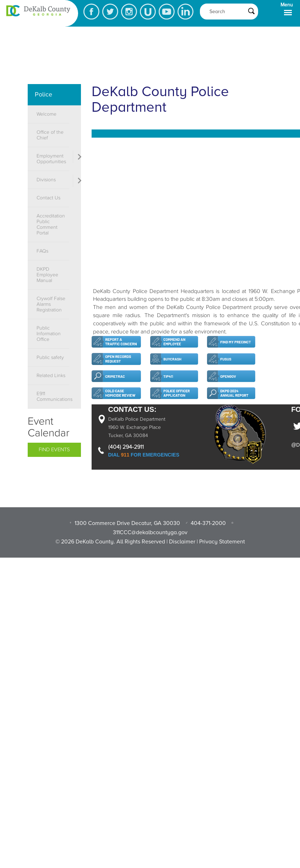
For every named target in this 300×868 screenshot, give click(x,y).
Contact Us (48, 198)
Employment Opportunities (51, 159)
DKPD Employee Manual (47, 275)
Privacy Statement (222, 542)
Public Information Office (49, 334)
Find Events (54, 450)
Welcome (47, 114)
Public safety (50, 358)
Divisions (46, 180)
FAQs (42, 251)
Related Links (51, 376)
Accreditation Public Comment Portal (51, 225)
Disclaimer (182, 542)
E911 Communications (53, 397)
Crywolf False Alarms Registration (51, 304)
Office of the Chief (50, 135)
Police (43, 94)
